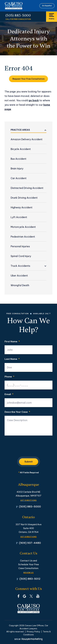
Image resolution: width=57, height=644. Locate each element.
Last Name (12, 359)
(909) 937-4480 (30, 543)
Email (9, 394)
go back (34, 100)
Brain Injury (17, 168)
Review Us (28, 573)
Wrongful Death (20, 285)
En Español (47, 6)
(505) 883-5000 (18, 15)
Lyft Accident (19, 217)
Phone (9, 377)
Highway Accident (22, 207)
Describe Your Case (17, 412)
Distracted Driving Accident (27, 188)
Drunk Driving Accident (24, 198)
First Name (12, 342)
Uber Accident (19, 276)
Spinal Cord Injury (21, 256)
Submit (29, 462)
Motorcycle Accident (23, 227)
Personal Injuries (20, 246)
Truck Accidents (20, 266)
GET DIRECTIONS (29, 500)
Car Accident (19, 178)
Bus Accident (18, 159)
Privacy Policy (34, 632)
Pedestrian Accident (23, 237)
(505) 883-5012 (30, 579)
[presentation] (28, 445)
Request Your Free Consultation (28, 79)
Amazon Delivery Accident (27, 139)
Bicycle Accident (21, 149)
